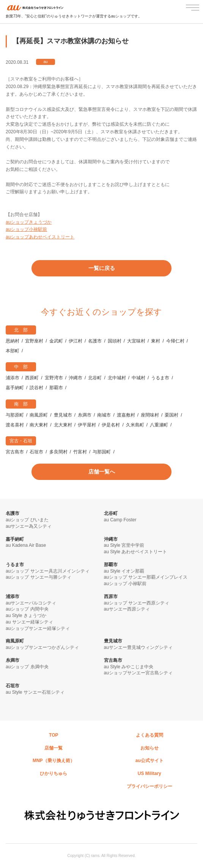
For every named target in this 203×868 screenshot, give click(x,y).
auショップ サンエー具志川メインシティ (48, 571)
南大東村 (39, 425)
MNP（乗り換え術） (54, 761)
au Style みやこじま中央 (129, 667)
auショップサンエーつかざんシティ (42, 647)
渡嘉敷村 (126, 415)
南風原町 (39, 415)
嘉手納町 (15, 388)
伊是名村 (111, 425)
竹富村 (80, 452)
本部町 (13, 351)
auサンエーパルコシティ (31, 603)
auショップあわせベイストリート (40, 237)
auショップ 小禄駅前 (125, 584)
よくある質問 (149, 735)
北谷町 (95, 378)
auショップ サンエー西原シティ (137, 603)
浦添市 (13, 378)
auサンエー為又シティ (29, 526)
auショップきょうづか (29, 222)
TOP (54, 735)
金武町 (56, 341)
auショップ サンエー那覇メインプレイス (146, 577)
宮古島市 (15, 452)
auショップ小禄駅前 (26, 229)
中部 (23, 367)
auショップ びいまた (27, 520)
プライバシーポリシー (149, 786)
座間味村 (150, 415)
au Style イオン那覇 (124, 571)
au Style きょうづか (26, 615)
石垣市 (36, 452)
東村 (156, 341)
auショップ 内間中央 (27, 609)
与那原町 (15, 415)
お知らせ (149, 748)
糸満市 (85, 415)
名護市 (95, 341)
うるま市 (160, 378)
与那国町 (102, 452)
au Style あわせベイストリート (136, 552)
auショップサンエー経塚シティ (38, 628)
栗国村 (172, 415)
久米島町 (135, 425)
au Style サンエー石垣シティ (35, 692)
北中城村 (117, 378)
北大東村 (63, 425)
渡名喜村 (15, 425)
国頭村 (115, 341)
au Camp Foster (120, 520)
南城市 (104, 415)
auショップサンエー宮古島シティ (138, 673)
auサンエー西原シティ (127, 609)
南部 (23, 404)
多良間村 (58, 452)
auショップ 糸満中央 (27, 667)
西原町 (32, 378)
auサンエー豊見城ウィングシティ (138, 647)
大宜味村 (136, 341)
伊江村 (76, 341)
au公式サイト (149, 761)
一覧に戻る (102, 268)
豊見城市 (63, 415)
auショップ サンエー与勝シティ (39, 577)
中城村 (138, 378)
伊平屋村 (87, 425)
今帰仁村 (175, 341)
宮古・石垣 (21, 441)
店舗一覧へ (102, 472)
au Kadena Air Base (26, 545)
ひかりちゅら (54, 773)
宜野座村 (34, 341)
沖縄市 (76, 378)
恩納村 (13, 341)
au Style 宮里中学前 (124, 545)
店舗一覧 (54, 748)
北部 (23, 330)
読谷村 (36, 388)
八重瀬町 (159, 425)
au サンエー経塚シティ (29, 622)
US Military (149, 773)
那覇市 (56, 388)
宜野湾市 (54, 378)
